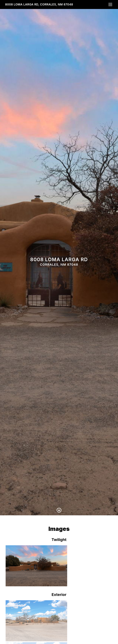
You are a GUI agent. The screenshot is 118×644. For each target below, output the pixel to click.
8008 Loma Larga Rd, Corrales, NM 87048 (39, 4)
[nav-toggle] (110, 4)
